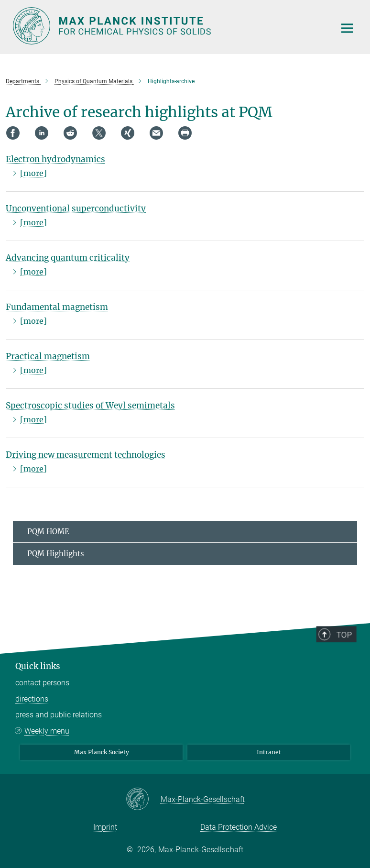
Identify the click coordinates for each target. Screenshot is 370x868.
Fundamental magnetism (57, 307)
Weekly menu (47, 731)
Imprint (105, 827)
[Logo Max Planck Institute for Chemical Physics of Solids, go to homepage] (168, 26)
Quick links (38, 666)
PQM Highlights (56, 554)
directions (32, 699)
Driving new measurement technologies (86, 455)
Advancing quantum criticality (68, 258)
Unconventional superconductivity (76, 209)
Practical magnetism (48, 356)
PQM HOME (48, 532)
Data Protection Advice (239, 827)
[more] (33, 173)
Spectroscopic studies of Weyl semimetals (90, 406)
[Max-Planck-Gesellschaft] (143, 800)
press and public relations (59, 715)
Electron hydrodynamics (55, 159)
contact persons (42, 683)
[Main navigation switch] (347, 28)
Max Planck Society (102, 752)
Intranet (269, 752)
